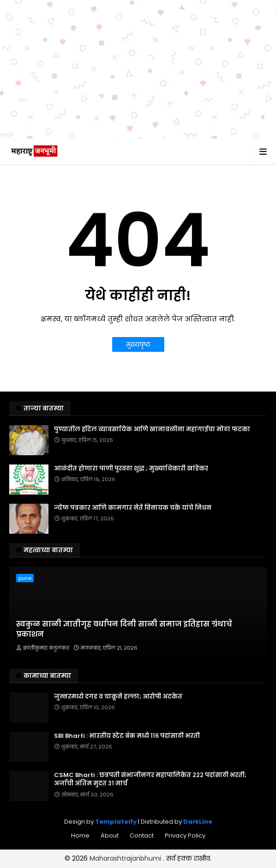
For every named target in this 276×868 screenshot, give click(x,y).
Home (80, 835)
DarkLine (198, 822)
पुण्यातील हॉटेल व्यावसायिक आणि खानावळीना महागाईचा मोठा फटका (152, 429)
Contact (142, 835)
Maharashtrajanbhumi (126, 858)
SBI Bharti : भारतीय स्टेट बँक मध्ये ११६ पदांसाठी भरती (127, 736)
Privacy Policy (185, 835)
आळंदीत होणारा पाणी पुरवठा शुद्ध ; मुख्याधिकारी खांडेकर (131, 469)
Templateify (116, 822)
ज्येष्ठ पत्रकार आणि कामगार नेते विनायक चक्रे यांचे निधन (133, 508)
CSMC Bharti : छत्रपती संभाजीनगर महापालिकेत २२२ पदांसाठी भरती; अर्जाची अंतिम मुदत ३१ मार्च (150, 779)
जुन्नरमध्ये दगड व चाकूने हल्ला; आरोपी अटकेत (118, 697)
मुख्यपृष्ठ (138, 344)
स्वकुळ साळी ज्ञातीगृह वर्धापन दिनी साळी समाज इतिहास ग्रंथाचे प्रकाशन (124, 629)
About (110, 835)
